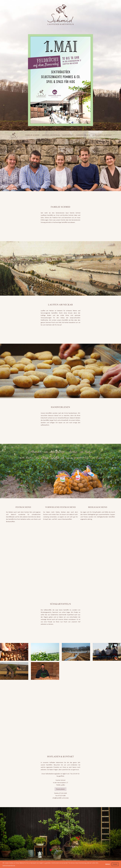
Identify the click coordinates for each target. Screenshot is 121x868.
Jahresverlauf (83, 135)
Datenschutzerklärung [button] (9, 866)
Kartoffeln (68, 135)
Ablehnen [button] (108, 864)
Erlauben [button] (115, 864)
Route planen (61, 789)
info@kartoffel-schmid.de (60, 798)
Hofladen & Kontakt (102, 135)
